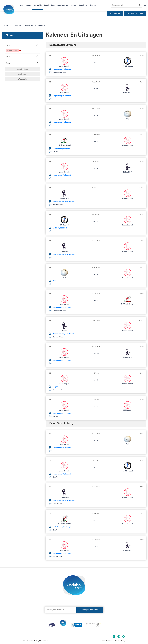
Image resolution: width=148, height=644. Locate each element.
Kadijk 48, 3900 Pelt (60, 228)
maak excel (22, 74)
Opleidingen (83, 5)
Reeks (8, 63)
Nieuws (29, 5)
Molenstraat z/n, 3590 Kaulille (63, 202)
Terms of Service (107, 641)
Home (21, 5)
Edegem (55, 387)
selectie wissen (22, 69)
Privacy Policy (120, 641)
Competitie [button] (38, 5)
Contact (73, 5)
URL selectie (22, 79)
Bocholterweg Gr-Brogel (62, 149)
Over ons (93, 5)
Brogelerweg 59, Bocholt (62, 69)
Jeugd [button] (46, 5)
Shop (53, 5)
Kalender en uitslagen (35, 26)
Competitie (17, 26)
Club (8, 45)
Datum (9, 56)
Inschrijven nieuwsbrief (90, 610)
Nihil (54, 281)
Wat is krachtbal (62, 5)
